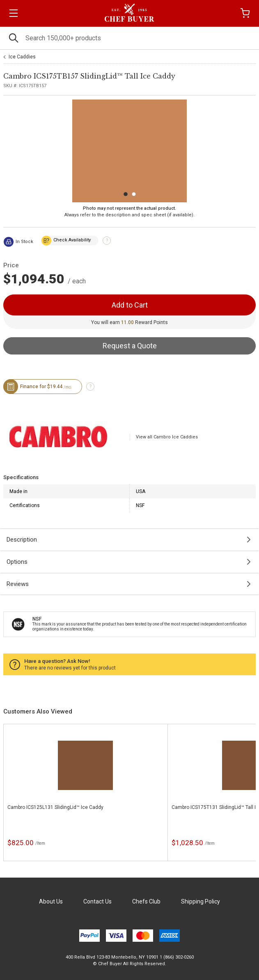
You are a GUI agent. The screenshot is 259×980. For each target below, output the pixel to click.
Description (22, 540)
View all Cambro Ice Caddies (167, 437)
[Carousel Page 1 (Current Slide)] (126, 194)
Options (17, 562)
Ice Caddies (22, 57)
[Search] (129, 38)
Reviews (18, 584)
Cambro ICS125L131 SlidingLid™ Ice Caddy (55, 807)
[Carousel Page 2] (134, 194)
